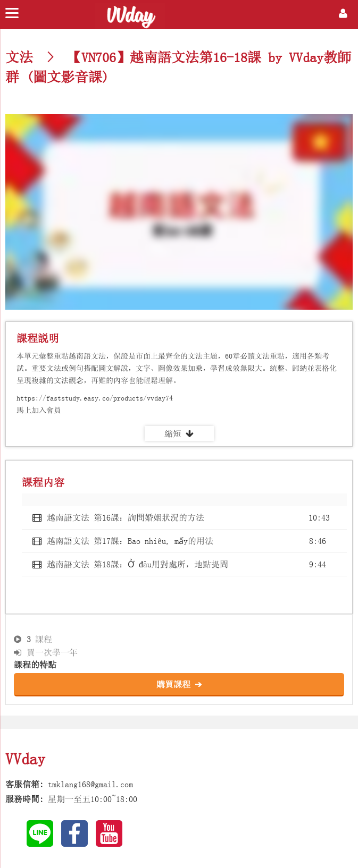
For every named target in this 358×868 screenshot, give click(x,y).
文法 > (33, 57)
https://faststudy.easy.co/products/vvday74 (95, 398)
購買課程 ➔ (179, 684)
